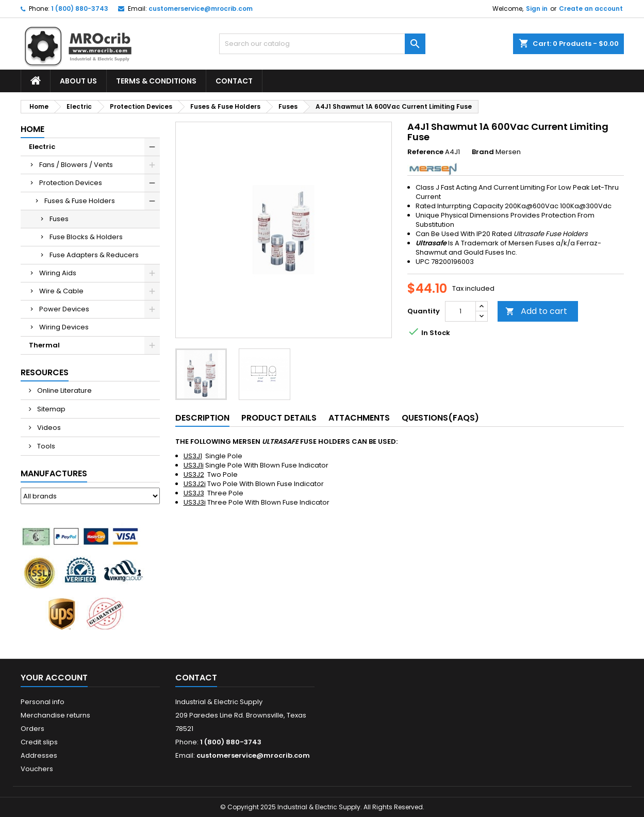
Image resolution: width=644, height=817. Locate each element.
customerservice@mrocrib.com (201, 9)
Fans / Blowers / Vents (76, 165)
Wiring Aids (58, 273)
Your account (54, 678)
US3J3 (194, 493)
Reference (425, 152)
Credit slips (39, 742)
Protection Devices (71, 183)
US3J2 (194, 474)
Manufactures (54, 473)
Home (32, 129)
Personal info (43, 702)
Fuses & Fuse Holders (80, 201)
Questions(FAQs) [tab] (440, 418)
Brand (483, 152)
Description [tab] (202, 418)
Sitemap (51, 409)
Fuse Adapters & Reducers (94, 255)
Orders (32, 729)
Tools (45, 446)
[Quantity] (460, 311)
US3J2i (195, 484)
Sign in (537, 9)
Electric (42, 147)
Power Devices (64, 309)
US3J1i (194, 465)
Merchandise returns (55, 715)
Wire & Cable (61, 291)
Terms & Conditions (156, 81)
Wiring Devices (64, 327)
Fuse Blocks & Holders (86, 237)
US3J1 (193, 456)
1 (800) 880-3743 (80, 9)
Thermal (44, 345)
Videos (48, 428)
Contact (234, 81)
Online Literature (64, 390)
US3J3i (195, 502)
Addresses (39, 755)
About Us (78, 81)
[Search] (322, 44)
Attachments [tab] (359, 418)
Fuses (59, 219)
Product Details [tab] (279, 418)
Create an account (591, 9)
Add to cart (536, 311)
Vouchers (37, 769)
